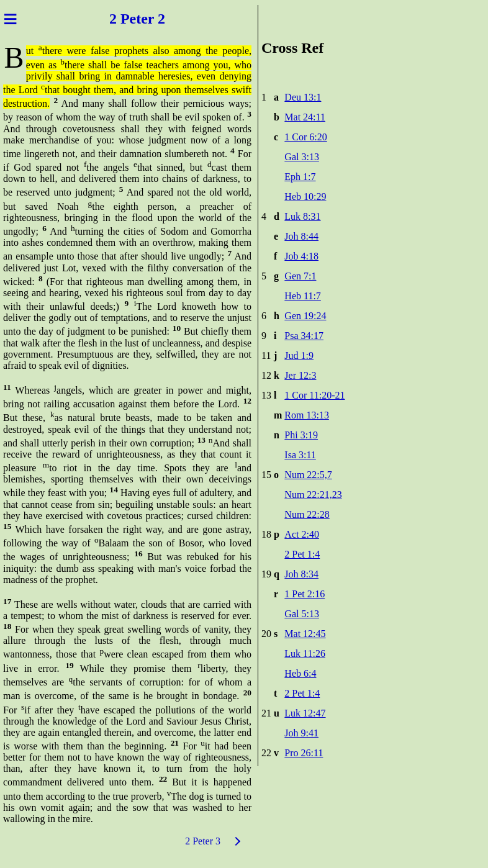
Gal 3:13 (302, 157)
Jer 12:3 (300, 375)
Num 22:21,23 (313, 495)
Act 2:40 (302, 534)
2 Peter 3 (203, 841)
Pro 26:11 (304, 753)
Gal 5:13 (302, 614)
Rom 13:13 (307, 415)
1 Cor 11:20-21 (314, 395)
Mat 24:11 (305, 117)
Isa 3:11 (300, 455)
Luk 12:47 (305, 713)
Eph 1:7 (300, 177)
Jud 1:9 (299, 355)
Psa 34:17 (304, 336)
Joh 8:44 (301, 236)
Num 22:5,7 (308, 475)
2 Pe (121, 19)
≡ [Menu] (10, 19)
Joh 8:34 (301, 574)
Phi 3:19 (301, 435)
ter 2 (152, 19)
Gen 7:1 (300, 276)
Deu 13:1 (303, 97)
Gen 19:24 (305, 316)
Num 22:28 (307, 514)
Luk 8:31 (302, 216)
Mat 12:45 (305, 634)
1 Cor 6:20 (305, 137)
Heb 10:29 (305, 197)
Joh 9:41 (301, 733)
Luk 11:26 (305, 653)
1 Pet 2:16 (305, 594)
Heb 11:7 (303, 296)
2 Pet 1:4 (302, 554)
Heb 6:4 (300, 673)
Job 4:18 (301, 256)
